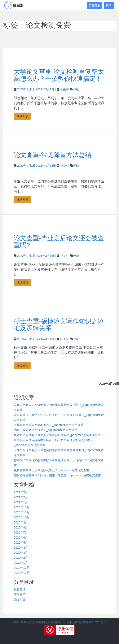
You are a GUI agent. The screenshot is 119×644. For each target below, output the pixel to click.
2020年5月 (21, 543)
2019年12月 (22, 568)
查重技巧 (20, 595)
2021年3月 (21, 492)
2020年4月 (21, 548)
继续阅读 (22, 116)
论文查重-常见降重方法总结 (53, 155)
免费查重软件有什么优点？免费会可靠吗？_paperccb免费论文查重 (57, 435)
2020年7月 (21, 532)
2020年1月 (21, 563)
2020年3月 (21, 553)
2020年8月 (21, 527)
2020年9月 (21, 522)
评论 (76, 89)
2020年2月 (21, 558)
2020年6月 (21, 538)
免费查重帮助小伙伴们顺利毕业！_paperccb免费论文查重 (51, 470)
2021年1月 (21, 502)
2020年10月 (22, 517)
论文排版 (20, 600)
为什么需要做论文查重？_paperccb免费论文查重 (46, 430)
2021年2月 (21, 497)
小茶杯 (65, 89)
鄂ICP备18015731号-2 (92, 622)
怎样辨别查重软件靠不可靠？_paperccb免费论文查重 (49, 425)
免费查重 (94, 5)
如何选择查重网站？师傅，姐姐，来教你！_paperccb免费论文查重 (57, 475)
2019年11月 (22, 573)
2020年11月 (22, 512)
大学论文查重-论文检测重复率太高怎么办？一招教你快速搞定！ (59, 75)
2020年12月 (22, 507)
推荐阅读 (20, 589)
